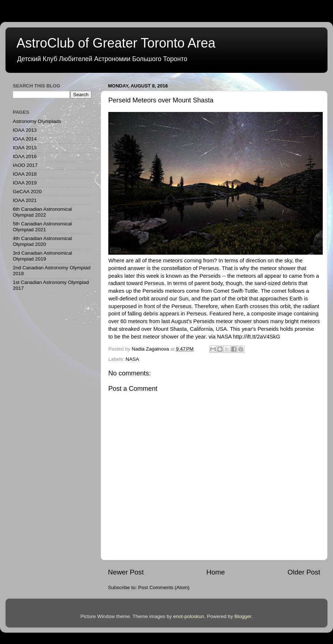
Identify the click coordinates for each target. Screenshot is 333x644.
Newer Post (126, 572)
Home (216, 572)
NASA (132, 359)
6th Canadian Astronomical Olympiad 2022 (42, 212)
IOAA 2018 (25, 174)
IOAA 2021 (25, 200)
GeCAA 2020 (27, 192)
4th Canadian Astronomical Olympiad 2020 (42, 241)
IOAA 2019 (25, 183)
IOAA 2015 (25, 148)
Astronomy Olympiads (37, 121)
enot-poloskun (189, 616)
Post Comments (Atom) (164, 587)
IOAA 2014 (25, 139)
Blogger (243, 616)
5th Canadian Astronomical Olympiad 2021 (42, 227)
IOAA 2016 (25, 156)
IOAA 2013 (25, 130)
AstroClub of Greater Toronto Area (116, 43)
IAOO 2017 (25, 165)
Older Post (304, 572)
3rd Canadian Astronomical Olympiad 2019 (42, 256)
